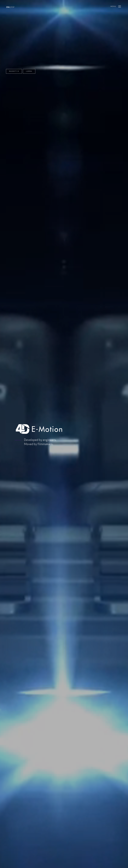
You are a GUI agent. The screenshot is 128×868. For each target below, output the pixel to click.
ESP (13, 7)
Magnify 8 (14, 71)
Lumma (29, 71)
